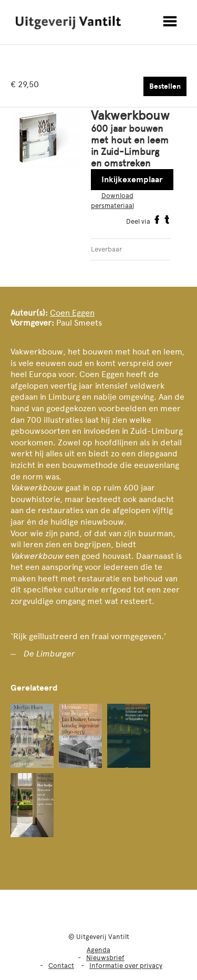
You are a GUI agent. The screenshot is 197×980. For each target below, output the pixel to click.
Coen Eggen (72, 313)
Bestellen (165, 86)
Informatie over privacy (126, 966)
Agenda (98, 950)
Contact (61, 966)
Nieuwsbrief (105, 958)
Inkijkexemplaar (132, 180)
